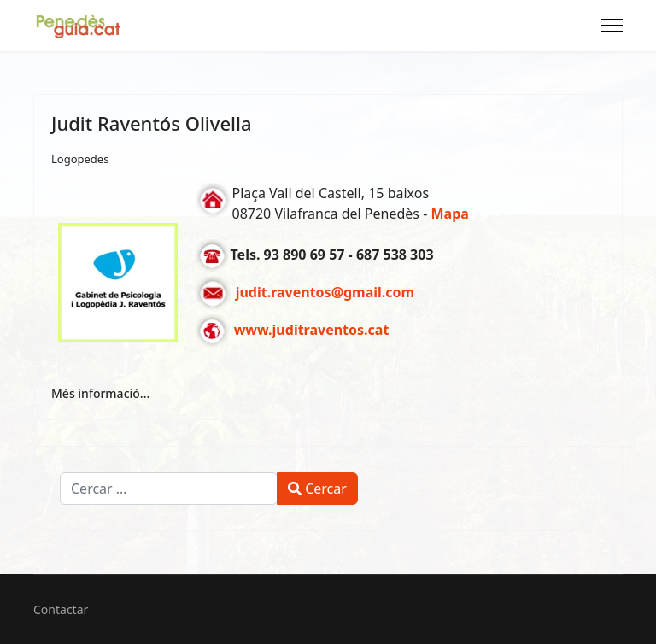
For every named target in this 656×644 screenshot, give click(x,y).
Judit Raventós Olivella (152, 123)
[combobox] (169, 489)
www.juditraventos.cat (312, 331)
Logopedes (80, 159)
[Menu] (612, 26)
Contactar (61, 609)
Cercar (317, 489)
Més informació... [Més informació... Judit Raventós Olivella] (100, 393)
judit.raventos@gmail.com (325, 293)
